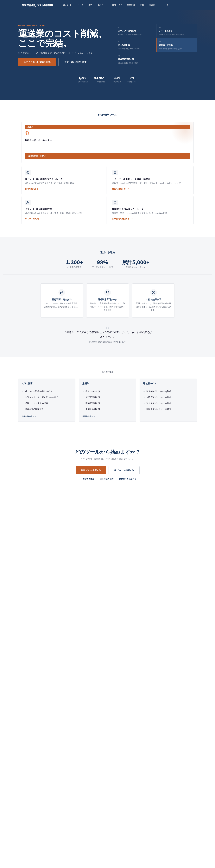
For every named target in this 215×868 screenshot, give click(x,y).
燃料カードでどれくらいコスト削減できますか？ (80, 628)
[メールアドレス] (95, 838)
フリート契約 (148, 812)
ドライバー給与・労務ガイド (32, 781)
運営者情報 (97, 767)
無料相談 (131, 5)
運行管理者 (95, 812)
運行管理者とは (93, 397)
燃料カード (102, 5)
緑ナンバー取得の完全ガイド (38, 391)
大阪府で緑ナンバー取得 (30, 791)
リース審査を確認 (86, 479)
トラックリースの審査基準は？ (71, 615)
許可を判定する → (33, 189)
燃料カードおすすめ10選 (36, 403)
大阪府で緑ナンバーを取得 (159, 397)
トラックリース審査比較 (91, 700)
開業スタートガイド (155, 700)
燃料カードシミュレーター (123, 700)
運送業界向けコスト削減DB (37, 5)
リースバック (133, 812)
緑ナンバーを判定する (124, 470)
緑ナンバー (68, 5)
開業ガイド (117, 5)
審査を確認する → (120, 189)
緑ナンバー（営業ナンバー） (74, 812)
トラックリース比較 (101, 728)
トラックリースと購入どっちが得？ (42, 397)
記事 (142, 5)
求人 (91, 5)
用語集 (152, 5)
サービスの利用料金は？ (67, 641)
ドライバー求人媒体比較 (103, 738)
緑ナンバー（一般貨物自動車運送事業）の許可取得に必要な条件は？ (90, 601)
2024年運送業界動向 (175, 738)
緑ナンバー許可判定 (101, 723)
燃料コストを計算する (91, 470)
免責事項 (96, 781)
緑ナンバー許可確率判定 (59, 700)
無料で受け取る (130, 838)
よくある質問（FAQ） (28, 776)
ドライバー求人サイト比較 (68, 732)
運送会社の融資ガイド (66, 746)
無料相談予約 (25, 745)
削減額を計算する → (39, 156)
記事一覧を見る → (29, 416)
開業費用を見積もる (128, 479)
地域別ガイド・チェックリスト (70, 767)
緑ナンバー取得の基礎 (176, 733)
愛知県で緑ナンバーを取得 (159, 403)
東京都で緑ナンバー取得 (30, 786)
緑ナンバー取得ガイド (29, 753)
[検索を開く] (168, 5)
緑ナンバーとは (93, 391)
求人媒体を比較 (107, 479)
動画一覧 (170, 723)
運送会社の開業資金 (34, 409)
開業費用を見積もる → (122, 219)
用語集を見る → (89, 416)
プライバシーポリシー (102, 772)
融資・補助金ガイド (138, 743)
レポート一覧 (172, 728)
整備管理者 (108, 812)
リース (81, 5)
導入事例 (59, 786)
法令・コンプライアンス (67, 781)
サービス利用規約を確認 (103, 776)
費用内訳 (59, 776)
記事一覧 (22, 767)
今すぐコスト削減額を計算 (37, 62)
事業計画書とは (93, 409)
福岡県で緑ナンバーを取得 (159, 409)
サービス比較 (61, 772)
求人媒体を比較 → (33, 219)
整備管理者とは (93, 403)
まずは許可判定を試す (75, 62)
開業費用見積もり (27, 749)
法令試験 (120, 812)
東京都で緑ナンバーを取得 (159, 391)
